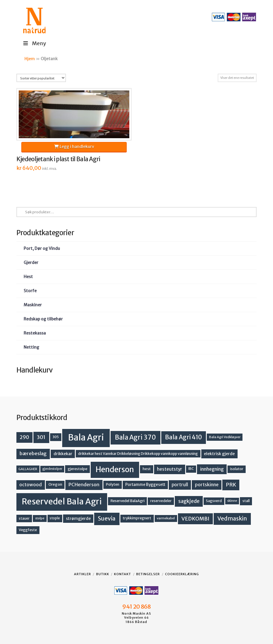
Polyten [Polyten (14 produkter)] (113, 484)
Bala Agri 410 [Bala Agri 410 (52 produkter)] (183, 437)
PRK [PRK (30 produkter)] (231, 485)
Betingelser (148, 574)
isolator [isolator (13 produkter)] (237, 469)
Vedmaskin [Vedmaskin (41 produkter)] (232, 518)
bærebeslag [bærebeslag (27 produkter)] (33, 454)
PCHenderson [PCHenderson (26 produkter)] (84, 485)
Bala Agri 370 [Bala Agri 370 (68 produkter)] (135, 437)
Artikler (83, 574)
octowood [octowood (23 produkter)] (31, 485)
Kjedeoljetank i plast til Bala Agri (58, 159)
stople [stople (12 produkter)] (55, 518)
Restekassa (35, 333)
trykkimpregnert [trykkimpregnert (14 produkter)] (137, 518)
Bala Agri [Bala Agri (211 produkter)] (86, 437)
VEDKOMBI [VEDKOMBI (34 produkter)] (195, 519)
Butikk (103, 574)
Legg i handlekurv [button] (74, 147)
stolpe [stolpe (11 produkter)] (40, 518)
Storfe (30, 291)
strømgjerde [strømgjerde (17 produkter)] (78, 518)
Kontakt (123, 574)
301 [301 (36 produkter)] (41, 437)
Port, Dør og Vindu (42, 248)
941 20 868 (136, 607)
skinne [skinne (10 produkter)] (232, 501)
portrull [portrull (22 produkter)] (180, 485)
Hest (28, 277)
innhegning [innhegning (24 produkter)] (212, 469)
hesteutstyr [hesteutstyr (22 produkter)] (170, 469)
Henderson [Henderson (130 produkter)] (115, 469)
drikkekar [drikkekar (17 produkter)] (63, 454)
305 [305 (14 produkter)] (56, 437)
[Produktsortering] (41, 78)
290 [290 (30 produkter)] (24, 437)
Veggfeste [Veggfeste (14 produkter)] (28, 530)
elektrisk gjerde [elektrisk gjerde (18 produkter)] (219, 454)
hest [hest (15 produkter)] (147, 469)
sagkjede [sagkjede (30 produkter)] (189, 501)
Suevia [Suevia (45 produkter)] (107, 518)
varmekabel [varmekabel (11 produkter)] (166, 518)
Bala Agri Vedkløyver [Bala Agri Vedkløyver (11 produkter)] (225, 437)
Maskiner (33, 305)
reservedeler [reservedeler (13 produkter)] (161, 501)
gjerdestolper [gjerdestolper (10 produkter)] (52, 469)
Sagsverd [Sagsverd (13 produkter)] (214, 501)
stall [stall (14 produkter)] (246, 501)
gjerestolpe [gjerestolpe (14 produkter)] (77, 469)
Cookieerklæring (182, 574)
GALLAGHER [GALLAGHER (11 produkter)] (28, 469)
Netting (31, 347)
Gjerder (31, 263)
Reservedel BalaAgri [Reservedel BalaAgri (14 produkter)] (128, 501)
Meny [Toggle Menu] (34, 43)
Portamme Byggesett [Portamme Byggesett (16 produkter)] (145, 485)
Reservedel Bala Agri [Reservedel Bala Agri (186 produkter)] (62, 501)
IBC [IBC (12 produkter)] (191, 469)
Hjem (30, 59)
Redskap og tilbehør (43, 319)
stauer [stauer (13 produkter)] (24, 518)
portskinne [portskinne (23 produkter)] (207, 485)
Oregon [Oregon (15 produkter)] (55, 484)
